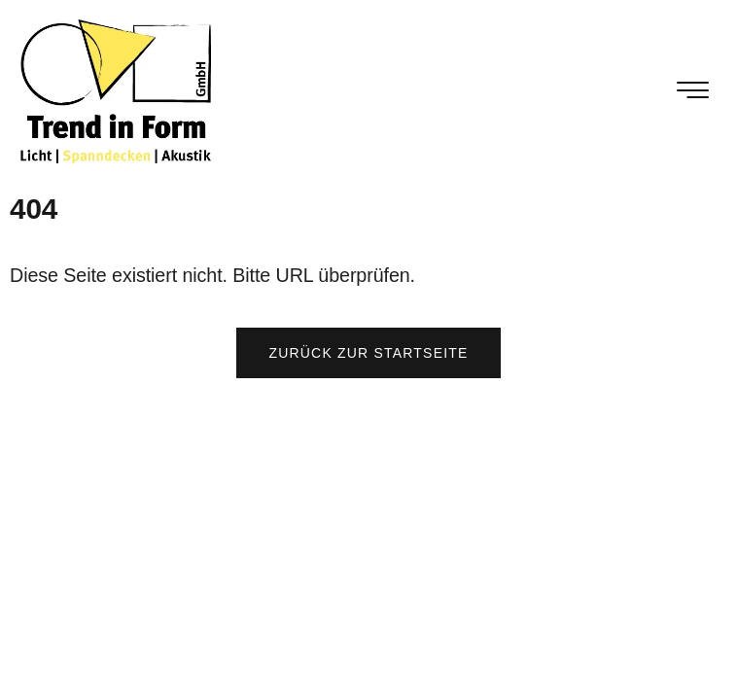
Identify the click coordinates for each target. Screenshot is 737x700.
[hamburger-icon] (693, 93)
